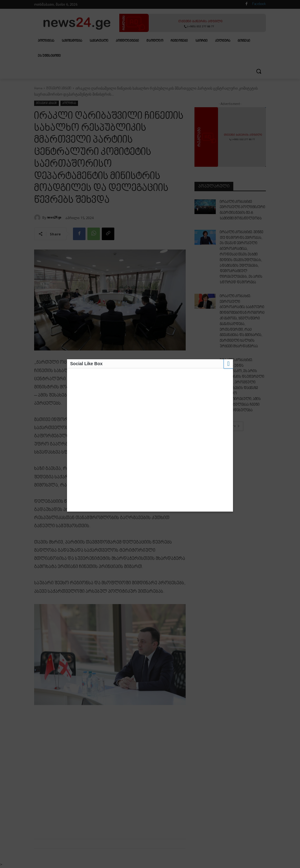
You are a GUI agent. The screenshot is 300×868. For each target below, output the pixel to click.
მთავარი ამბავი (59, 89)
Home (38, 89)
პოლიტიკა (69, 103)
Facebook (259, 4)
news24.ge (54, 218)
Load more (230, 394)
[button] (259, 71)
